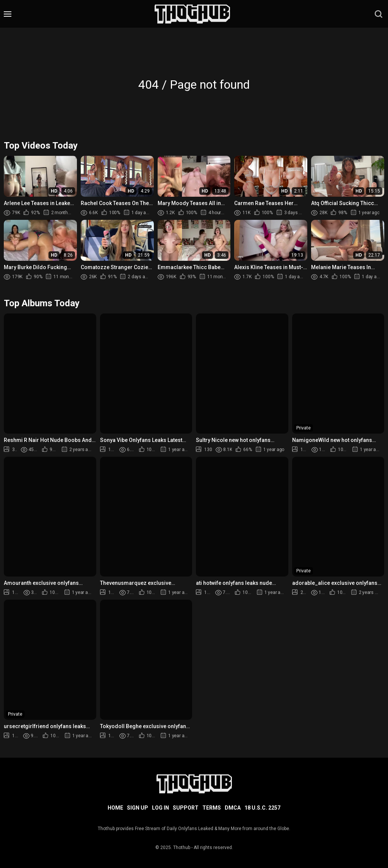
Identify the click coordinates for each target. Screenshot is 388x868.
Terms (212, 808)
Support (186, 808)
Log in (160, 808)
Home (115, 808)
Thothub (182, 848)
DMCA (233, 808)
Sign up (138, 808)
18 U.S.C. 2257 (262, 808)
